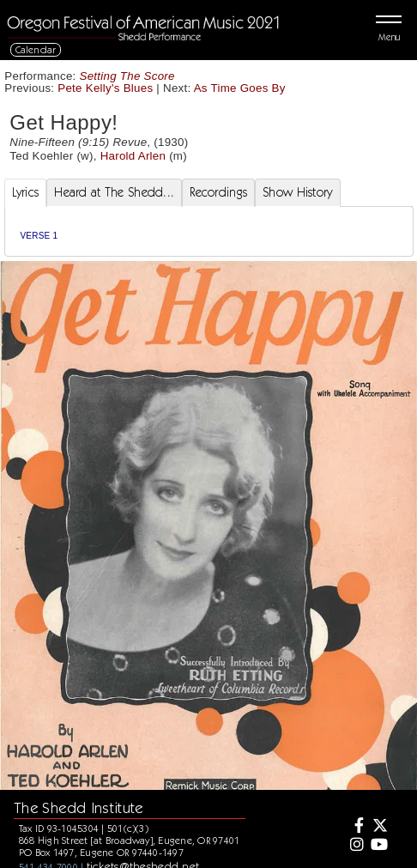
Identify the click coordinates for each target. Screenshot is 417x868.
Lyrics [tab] (26, 192)
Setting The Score (127, 76)
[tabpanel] (209, 231)
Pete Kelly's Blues (105, 88)
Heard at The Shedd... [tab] (114, 192)
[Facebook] (354, 827)
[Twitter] (379, 827)
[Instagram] (354, 846)
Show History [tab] (297, 192)
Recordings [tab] (218, 192)
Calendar (36, 49)
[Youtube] (379, 846)
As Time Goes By (240, 88)
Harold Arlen (133, 156)
